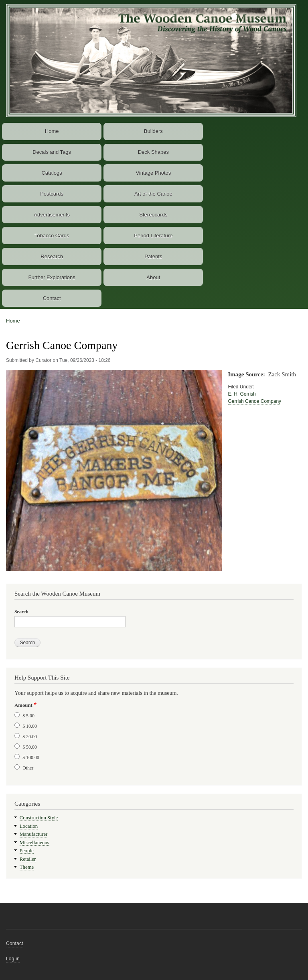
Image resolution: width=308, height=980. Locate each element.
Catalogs (52, 173)
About (153, 277)
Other (28, 768)
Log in (13, 959)
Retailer (28, 859)
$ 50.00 (30, 747)
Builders (153, 131)
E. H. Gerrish (242, 394)
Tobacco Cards (52, 236)
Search (21, 612)
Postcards (52, 194)
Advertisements (52, 215)
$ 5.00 (28, 716)
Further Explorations (52, 277)
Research (52, 256)
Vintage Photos (153, 173)
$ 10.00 (30, 726)
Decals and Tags (52, 152)
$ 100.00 (31, 757)
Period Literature (153, 236)
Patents (153, 256)
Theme (27, 867)
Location (29, 826)
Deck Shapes (153, 152)
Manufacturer (34, 834)
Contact (52, 298)
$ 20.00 (30, 737)
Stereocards (153, 215)
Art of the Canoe (153, 194)
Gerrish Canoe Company (255, 401)
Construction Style (39, 818)
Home (52, 131)
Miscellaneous (34, 843)
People (27, 851)
